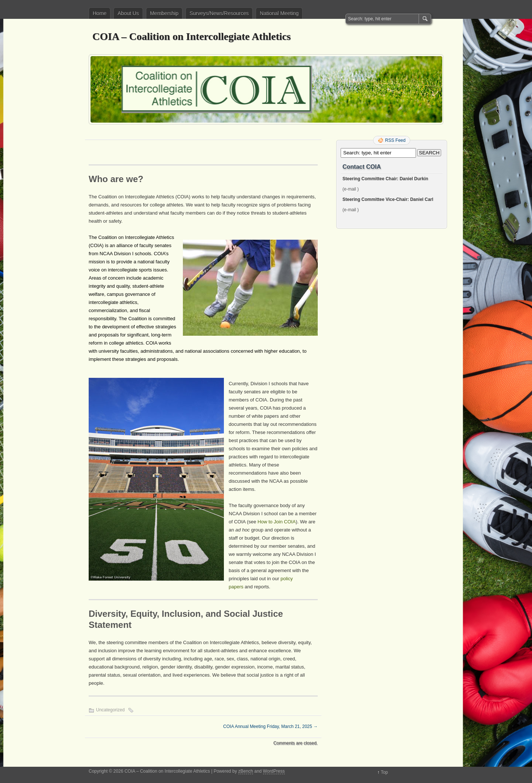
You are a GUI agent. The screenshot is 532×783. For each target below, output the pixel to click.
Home (100, 13)
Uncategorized (110, 710)
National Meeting (279, 13)
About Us (128, 13)
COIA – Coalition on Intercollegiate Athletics (192, 36)
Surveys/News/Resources (219, 13)
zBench (246, 771)
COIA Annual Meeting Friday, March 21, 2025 (270, 726)
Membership (164, 13)
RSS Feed (395, 140)
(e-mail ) (351, 189)
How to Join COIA (277, 522)
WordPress (274, 771)
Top (384, 772)
